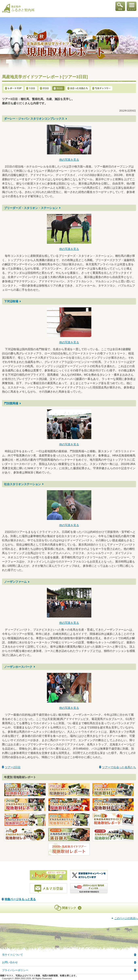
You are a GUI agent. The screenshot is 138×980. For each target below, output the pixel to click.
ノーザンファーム (15, 582)
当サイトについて (13, 955)
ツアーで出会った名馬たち (119, 767)
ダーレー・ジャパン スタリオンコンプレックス (34, 119)
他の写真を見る (69, 160)
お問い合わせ (10, 962)
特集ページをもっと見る (20, 899)
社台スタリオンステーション (22, 484)
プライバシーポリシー (15, 970)
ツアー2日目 (13, 767)
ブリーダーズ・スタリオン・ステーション (31, 208)
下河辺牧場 (11, 301)
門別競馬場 (11, 403)
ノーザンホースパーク (18, 667)
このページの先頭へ (126, 918)
